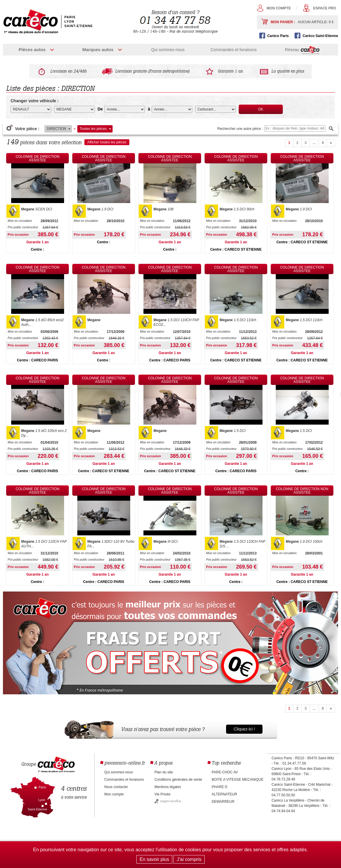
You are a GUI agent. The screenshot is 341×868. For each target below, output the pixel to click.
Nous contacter (116, 787)
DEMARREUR (223, 802)
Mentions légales (168, 787)
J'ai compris (189, 859)
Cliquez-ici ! (244, 729)
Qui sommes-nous (168, 50)
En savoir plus (154, 859)
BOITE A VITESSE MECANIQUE (238, 780)
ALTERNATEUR (224, 794)
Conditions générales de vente (178, 780)
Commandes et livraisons (234, 50)
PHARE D (219, 787)
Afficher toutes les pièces (107, 142)
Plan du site (164, 772)
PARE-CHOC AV (225, 772)
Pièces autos (32, 50)
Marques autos (98, 50)
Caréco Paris (278, 36)
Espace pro (325, 8)
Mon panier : (302, 22)
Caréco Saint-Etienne (320, 36)
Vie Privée (162, 794)
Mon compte (279, 8)
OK (261, 109)
